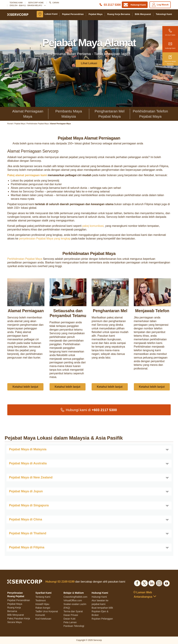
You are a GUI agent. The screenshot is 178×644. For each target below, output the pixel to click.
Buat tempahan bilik (102, 608)
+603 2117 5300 (104, 410)
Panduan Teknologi (74, 626)
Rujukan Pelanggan (102, 619)
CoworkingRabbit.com (75, 597)
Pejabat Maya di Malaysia (28, 449)
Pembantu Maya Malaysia (69, 114)
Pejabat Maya (95, 14)
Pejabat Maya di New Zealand (31, 477)
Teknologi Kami (164, 14)
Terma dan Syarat (73, 611)
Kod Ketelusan (43, 619)
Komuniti (40, 615)
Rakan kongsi (43, 608)
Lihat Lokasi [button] (89, 63)
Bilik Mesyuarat (143, 14)
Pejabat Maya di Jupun (26, 491)
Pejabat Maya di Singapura (29, 505)
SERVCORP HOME (36, 3)
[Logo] (18, 14)
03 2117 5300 (170, 31)
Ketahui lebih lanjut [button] (25, 387)
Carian (56, 3)
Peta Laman (70, 622)
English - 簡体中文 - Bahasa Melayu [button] (27, 5)
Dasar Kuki (69, 619)
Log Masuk (160, 5)
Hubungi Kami (170, 44)
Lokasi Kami (51, 14)
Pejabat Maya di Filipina (27, 547)
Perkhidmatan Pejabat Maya (25, 259)
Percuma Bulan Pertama (170, 59)
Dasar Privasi (71, 615)
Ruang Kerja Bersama (119, 14)
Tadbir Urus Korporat (47, 611)
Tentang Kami (16, 3)
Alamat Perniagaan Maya (28, 114)
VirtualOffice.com (73, 600)
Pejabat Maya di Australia (28, 463)
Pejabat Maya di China (26, 519)
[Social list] (137, 583)
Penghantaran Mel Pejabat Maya (110, 114)
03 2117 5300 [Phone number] (112, 5)
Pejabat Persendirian (73, 14)
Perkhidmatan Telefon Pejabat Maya (150, 114)
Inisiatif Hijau (42, 604)
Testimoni (41, 600)
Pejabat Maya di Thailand (28, 533)
